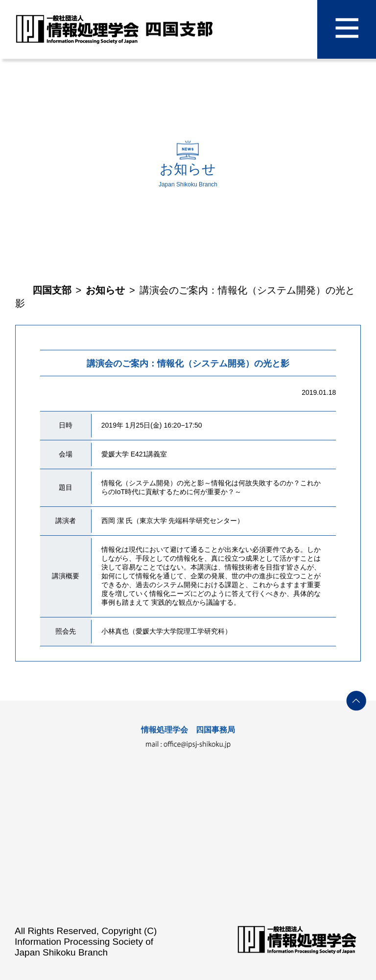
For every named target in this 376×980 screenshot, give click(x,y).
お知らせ (105, 290)
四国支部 (52, 290)
